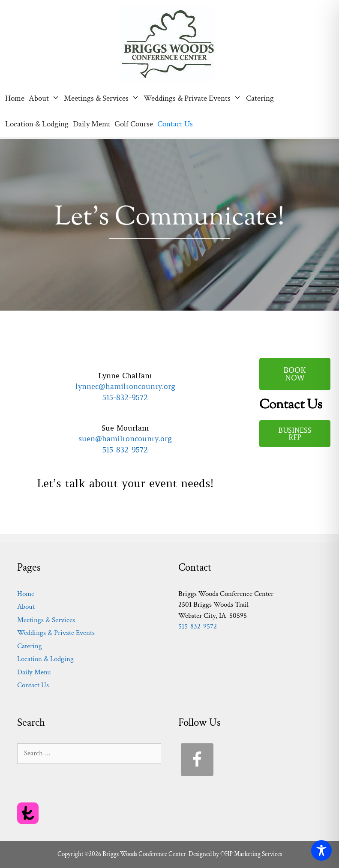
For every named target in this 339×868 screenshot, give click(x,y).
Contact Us (175, 124)
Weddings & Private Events (193, 99)
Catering (260, 98)
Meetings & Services (103, 99)
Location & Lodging (37, 124)
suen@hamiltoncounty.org (125, 439)
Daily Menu (91, 124)
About (45, 99)
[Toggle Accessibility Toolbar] (321, 850)
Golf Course (134, 124)
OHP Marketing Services (251, 854)
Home (15, 98)
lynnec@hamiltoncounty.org (125, 386)
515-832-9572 (125, 398)
